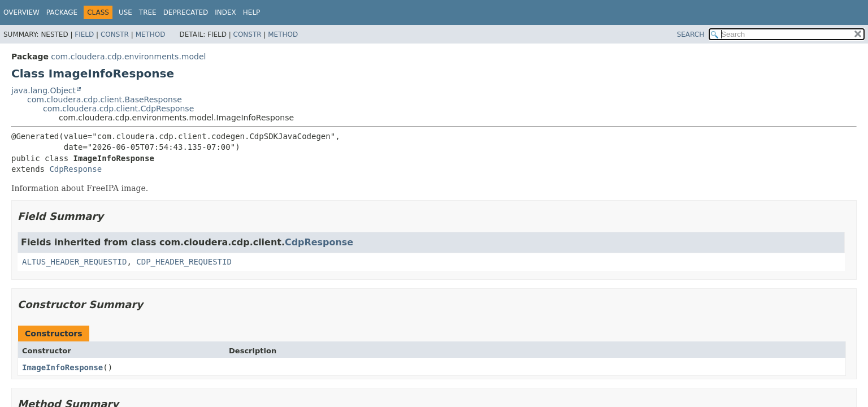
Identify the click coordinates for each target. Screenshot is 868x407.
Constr (115, 34)
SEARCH (691, 34)
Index (225, 12)
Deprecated (186, 12)
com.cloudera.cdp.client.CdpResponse (118, 109)
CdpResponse (75, 169)
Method (151, 34)
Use (125, 12)
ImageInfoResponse (62, 367)
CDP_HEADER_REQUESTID (184, 262)
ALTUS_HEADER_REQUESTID (74, 262)
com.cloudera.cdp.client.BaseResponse (105, 99)
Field (84, 34)
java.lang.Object (44, 90)
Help (252, 12)
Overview (21, 12)
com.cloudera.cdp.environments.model (128, 57)
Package (62, 12)
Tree (148, 12)
